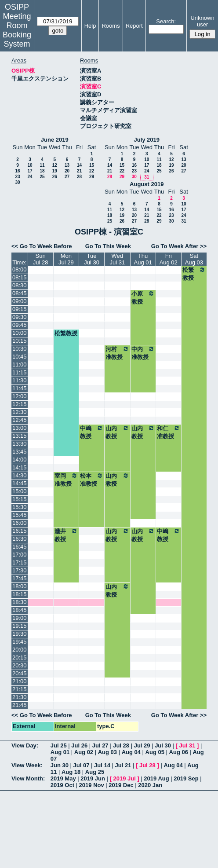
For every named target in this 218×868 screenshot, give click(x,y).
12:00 (20, 396)
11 (42, 165)
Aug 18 (71, 772)
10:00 (20, 333)
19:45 (20, 642)
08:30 (20, 285)
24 (30, 177)
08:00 (20, 269)
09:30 (20, 317)
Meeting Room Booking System (17, 30)
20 (67, 171)
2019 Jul (124, 778)
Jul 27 (100, 745)
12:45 (20, 420)
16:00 (20, 523)
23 (17, 177)
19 (55, 171)
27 (67, 177)
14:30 (20, 475)
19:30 (20, 634)
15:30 (20, 507)
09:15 (20, 309)
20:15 (20, 657)
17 (30, 171)
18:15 (20, 594)
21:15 (20, 689)
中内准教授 (143, 353)
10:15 (20, 341)
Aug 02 (84, 752)
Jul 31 (187, 745)
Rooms (111, 26)
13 (67, 165)
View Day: (25, 745)
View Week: (27, 765)
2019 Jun (93, 778)
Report (134, 26)
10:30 (20, 349)
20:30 (20, 665)
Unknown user (202, 21)
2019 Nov (92, 785)
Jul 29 (142, 745)
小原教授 (143, 297)
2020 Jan (150, 785)
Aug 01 (60, 752)
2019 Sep (186, 778)
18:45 (20, 610)
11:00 (20, 364)
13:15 (20, 436)
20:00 (20, 650)
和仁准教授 (169, 432)
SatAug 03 (194, 259)
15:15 (20, 499)
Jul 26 (79, 745)
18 (42, 171)
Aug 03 (107, 752)
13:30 (20, 444)
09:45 (20, 325)
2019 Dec (121, 785)
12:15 (20, 404)
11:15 (20, 372)
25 (42, 177)
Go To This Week (108, 246)
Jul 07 (82, 765)
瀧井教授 (66, 535)
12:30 (20, 412)
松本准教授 (92, 480)
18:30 (20, 602)
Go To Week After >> (179, 246)
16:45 (20, 547)
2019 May (63, 778)
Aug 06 (179, 752)
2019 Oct (62, 785)
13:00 (20, 428)
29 (92, 177)
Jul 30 (163, 745)
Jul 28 (121, 745)
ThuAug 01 (143, 259)
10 (30, 165)
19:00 (20, 618)
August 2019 (147, 184)
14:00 (20, 460)
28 (79, 177)
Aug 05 (155, 752)
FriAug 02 (169, 259)
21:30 (20, 697)
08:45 (20, 293)
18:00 (20, 586)
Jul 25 (59, 745)
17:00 (20, 555)
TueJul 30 (92, 259)
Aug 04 (131, 752)
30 (17, 182)
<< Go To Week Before (42, 246)
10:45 (20, 357)
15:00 (20, 491)
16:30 (20, 539)
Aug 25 (95, 772)
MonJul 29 (66, 259)
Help (90, 26)
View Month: (28, 778)
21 (79, 171)
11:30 (20, 380)
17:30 (20, 570)
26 (55, 177)
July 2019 (147, 140)
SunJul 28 (41, 259)
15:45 (20, 515)
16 (17, 171)
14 (79, 165)
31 (147, 177)
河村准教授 (117, 353)
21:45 (20, 705)
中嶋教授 (92, 432)
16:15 (20, 531)
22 (92, 171)
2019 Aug (156, 778)
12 (55, 165)
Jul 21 (123, 765)
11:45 (20, 388)
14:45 (20, 483)
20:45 (20, 673)
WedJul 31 (117, 259)
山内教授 (117, 432)
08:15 (20, 277)
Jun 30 (60, 765)
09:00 (20, 301)
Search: (166, 21)
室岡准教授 (66, 480)
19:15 (20, 626)
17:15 (20, 562)
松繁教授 (194, 274)
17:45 (20, 578)
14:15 (20, 467)
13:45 (20, 452)
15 (92, 165)
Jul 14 (102, 765)
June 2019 (55, 140)
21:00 (20, 681)
